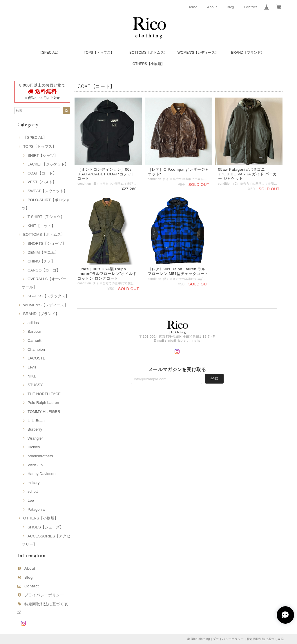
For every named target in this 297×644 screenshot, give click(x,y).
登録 (214, 378)
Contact (251, 7)
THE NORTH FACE (44, 394)
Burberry (35, 429)
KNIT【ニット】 (41, 226)
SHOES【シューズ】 (46, 527)
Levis (32, 367)
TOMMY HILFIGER (44, 412)
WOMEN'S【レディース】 (198, 53)
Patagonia (36, 509)
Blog (231, 7)
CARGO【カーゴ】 (44, 270)
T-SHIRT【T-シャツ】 (46, 217)
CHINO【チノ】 (41, 261)
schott (33, 491)
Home (193, 7)
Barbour (34, 331)
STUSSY (35, 385)
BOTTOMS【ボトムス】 (148, 53)
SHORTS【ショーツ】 (47, 243)
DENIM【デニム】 (43, 252)
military (34, 483)
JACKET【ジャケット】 (48, 164)
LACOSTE (36, 358)
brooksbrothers (40, 456)
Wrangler (35, 438)
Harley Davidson (41, 474)
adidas (33, 323)
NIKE (32, 376)
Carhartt (34, 340)
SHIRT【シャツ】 (43, 155)
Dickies (34, 447)
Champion (36, 349)
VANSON (35, 465)
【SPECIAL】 (49, 53)
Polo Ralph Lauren (43, 403)
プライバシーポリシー (44, 595)
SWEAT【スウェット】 (47, 191)
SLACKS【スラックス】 (48, 296)
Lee (31, 500)
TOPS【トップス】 (99, 53)
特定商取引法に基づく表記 (265, 639)
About (212, 7)
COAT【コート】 (42, 173)
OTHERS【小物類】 (148, 64)
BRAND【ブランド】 (248, 53)
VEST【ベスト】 (42, 182)
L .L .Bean (36, 421)
